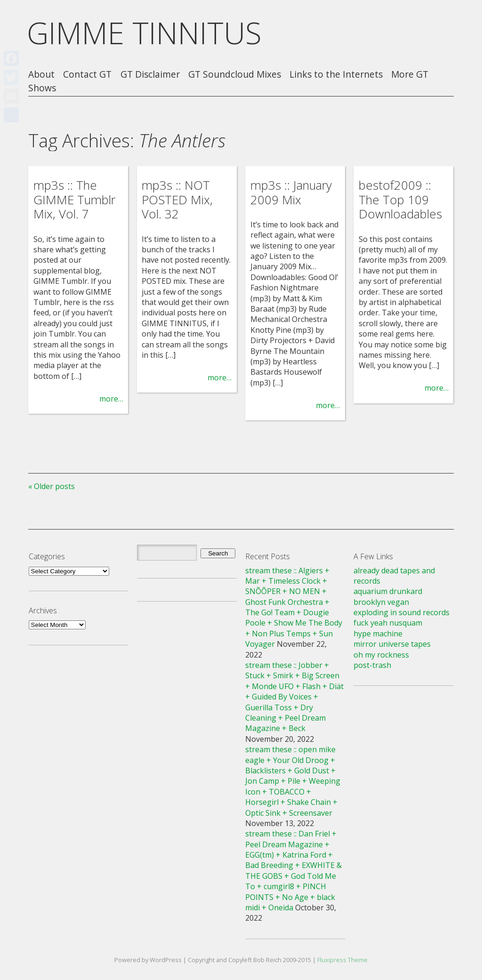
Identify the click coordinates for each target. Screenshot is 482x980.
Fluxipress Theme (342, 960)
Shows (42, 88)
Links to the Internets (336, 75)
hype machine (378, 634)
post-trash (372, 665)
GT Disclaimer (150, 75)
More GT (410, 75)
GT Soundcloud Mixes (235, 75)
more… (111, 399)
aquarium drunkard (388, 591)
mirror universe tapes (392, 644)
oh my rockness (381, 655)
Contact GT (87, 75)
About (41, 75)
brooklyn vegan (381, 602)
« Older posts (52, 486)
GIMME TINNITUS (144, 33)
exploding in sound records (402, 612)
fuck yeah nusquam (388, 623)
